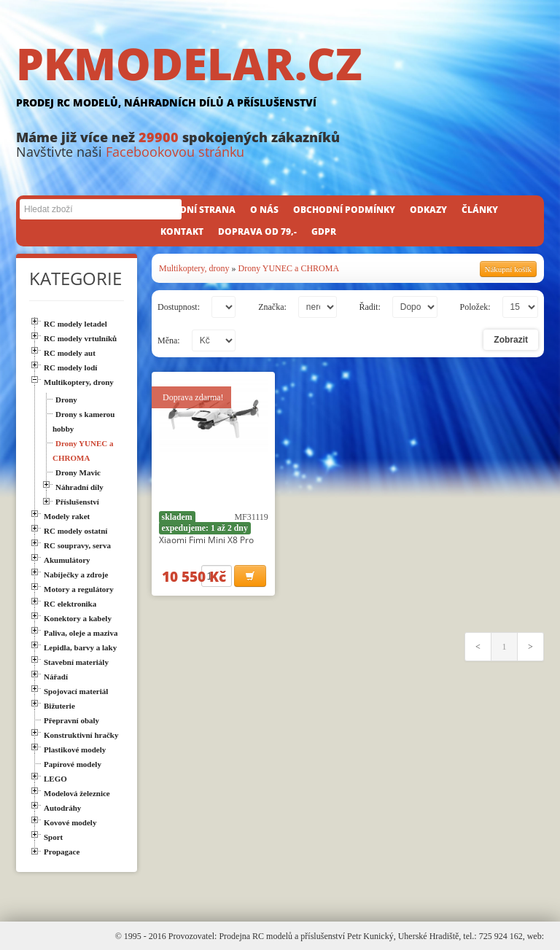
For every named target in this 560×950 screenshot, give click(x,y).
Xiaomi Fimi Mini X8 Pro (206, 540)
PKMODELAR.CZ (280, 78)
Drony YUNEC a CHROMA (289, 268)
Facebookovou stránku (175, 152)
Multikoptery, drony (194, 268)
